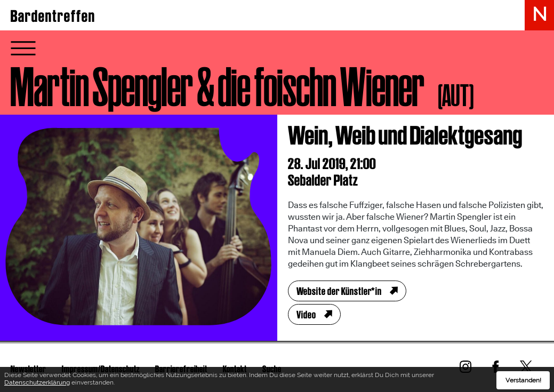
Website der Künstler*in (339, 291)
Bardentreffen (53, 16)
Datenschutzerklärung (37, 385)
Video (306, 315)
